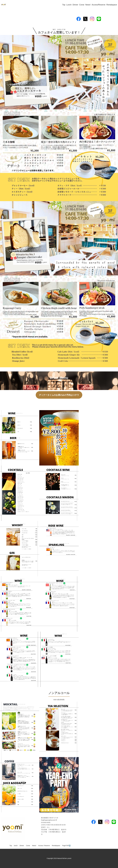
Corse (82, 5)
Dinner (75, 5)
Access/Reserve (99, 5)
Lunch (69, 5)
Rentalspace (112, 5)
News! (88, 5)
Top (64, 5)
